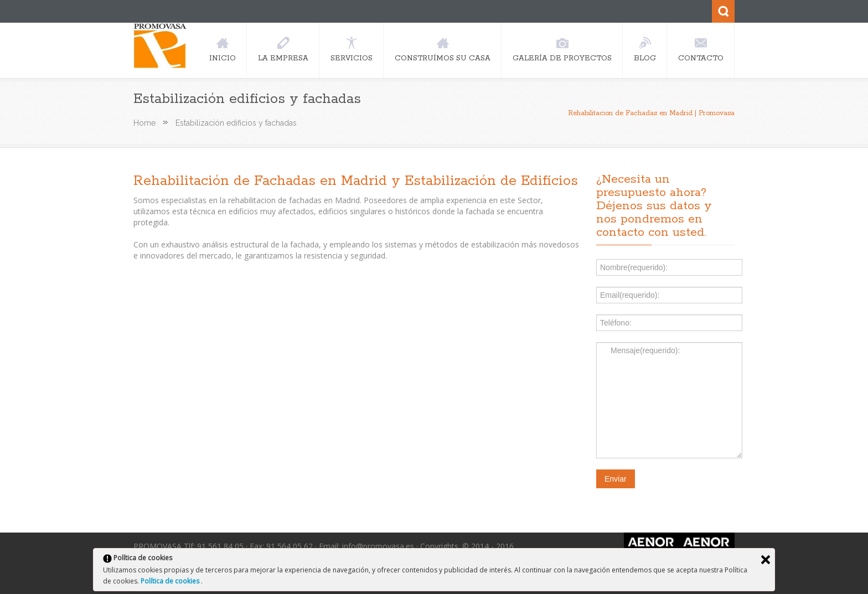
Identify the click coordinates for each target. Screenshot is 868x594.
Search (723, 11)
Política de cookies (171, 581)
